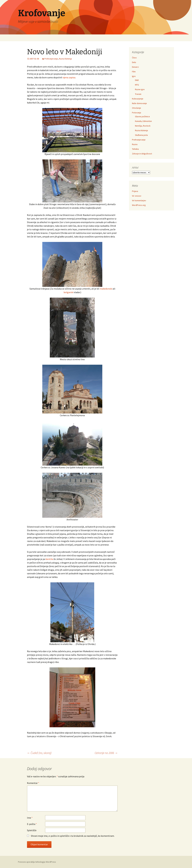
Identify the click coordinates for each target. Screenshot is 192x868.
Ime (30, 818)
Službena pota (141, 135)
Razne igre (140, 89)
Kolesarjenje (138, 99)
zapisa (72, 77)
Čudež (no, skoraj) (39, 753)
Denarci (135, 67)
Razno (135, 144)
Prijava (135, 191)
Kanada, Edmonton (143, 121)
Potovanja (136, 113)
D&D (137, 80)
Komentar (33, 783)
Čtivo (134, 58)
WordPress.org (139, 205)
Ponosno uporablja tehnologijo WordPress (37, 862)
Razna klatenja (65, 59)
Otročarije (136, 108)
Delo (134, 62)
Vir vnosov (137, 196)
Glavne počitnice (142, 116)
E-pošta (32, 824)
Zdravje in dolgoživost (142, 154)
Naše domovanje (139, 103)
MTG (137, 85)
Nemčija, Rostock (143, 126)
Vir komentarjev (139, 200)
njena (65, 77)
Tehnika (135, 149)
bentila (49, 559)
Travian (138, 94)
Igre (134, 76)
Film (134, 72)
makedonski (106, 289)
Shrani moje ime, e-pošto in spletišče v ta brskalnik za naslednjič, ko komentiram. (73, 836)
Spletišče (32, 830)
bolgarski (68, 292)
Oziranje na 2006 (106, 753)
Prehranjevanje (51, 59)
